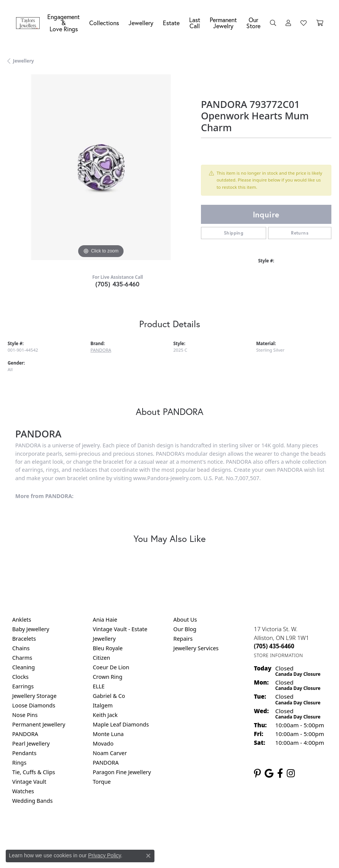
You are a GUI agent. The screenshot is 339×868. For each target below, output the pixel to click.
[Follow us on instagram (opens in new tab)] (291, 773)
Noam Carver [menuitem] (110, 753)
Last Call (195, 23)
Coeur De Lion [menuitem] (111, 667)
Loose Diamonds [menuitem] (34, 705)
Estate (171, 23)
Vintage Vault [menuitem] (29, 782)
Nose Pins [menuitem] (25, 715)
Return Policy (94, 832)
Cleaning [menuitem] (23, 667)
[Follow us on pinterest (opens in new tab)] (257, 773)
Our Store (253, 23)
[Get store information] (279, 655)
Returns (300, 233)
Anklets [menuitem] (22, 620)
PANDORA (101, 350)
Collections (104, 23)
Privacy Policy (132, 832)
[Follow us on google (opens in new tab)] (269, 773)
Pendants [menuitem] (24, 753)
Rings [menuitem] (19, 763)
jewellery (23, 61)
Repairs (183, 639)
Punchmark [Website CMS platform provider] (183, 855)
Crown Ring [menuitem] (108, 677)
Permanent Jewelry (223, 23)
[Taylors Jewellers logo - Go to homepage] (30, 23)
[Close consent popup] (148, 856)
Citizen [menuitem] (101, 658)
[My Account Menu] (288, 23)
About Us (185, 620)
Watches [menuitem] (23, 791)
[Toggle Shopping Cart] (320, 23)
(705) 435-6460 (118, 284)
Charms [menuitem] (22, 658)
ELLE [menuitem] (99, 686)
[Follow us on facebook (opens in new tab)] (280, 773)
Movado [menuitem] (103, 743)
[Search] (273, 23)
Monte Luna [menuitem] (108, 734)
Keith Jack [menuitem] (105, 715)
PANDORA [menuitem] (25, 734)
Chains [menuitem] (21, 648)
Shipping (234, 233)
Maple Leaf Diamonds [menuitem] (121, 724)
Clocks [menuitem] (20, 677)
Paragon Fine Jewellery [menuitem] (122, 772)
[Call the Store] (274, 646)
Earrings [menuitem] (23, 686)
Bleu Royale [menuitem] (108, 648)
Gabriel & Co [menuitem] (109, 696)
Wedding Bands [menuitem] (32, 801)
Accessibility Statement (234, 832)
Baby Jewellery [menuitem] (31, 629)
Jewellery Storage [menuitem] (34, 696)
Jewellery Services (196, 648)
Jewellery (141, 23)
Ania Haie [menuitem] (105, 620)
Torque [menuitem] (102, 782)
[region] (100, 167)
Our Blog (185, 629)
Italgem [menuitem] (103, 705)
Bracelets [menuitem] (24, 639)
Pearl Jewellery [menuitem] (31, 743)
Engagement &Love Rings (63, 23)
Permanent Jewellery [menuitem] (39, 724)
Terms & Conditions (177, 832)
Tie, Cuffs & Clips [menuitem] (34, 772)
